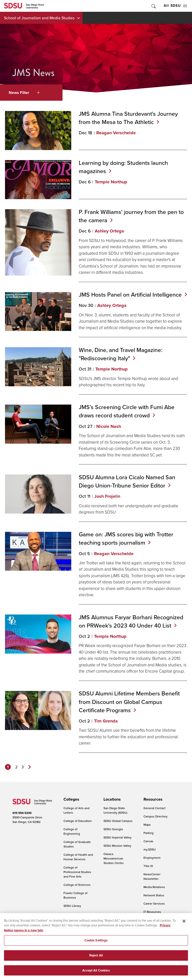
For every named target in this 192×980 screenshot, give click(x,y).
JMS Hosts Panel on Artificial (133, 294)
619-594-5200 (22, 813)
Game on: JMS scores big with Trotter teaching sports (126, 538)
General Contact (154, 808)
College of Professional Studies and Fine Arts (77, 872)
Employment (152, 858)
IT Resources (152, 912)
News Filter (24, 93)
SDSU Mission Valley (117, 846)
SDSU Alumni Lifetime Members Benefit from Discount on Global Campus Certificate (129, 702)
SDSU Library (72, 906)
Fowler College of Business (75, 895)
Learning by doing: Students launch (123, 167)
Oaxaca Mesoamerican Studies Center (114, 858)
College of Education (78, 821)
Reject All (96, 959)
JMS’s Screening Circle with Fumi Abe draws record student (127, 411)
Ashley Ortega (109, 231)
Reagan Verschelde (116, 133)
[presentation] (71, 799)
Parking (148, 833)
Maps (147, 825)
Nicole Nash (109, 426)
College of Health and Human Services (78, 857)
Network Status (154, 895)
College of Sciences (77, 885)
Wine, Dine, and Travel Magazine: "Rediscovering (120, 354)
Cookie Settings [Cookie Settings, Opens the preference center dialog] (96, 944)
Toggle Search (153, 6)
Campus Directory (155, 816)
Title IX (148, 866)
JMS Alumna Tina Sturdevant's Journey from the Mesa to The (128, 118)
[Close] (184, 925)
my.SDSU (150, 849)
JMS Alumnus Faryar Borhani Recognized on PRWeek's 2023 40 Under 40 (131, 621)
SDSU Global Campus (118, 821)
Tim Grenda (106, 721)
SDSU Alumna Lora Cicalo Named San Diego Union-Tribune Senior (127, 481)
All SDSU (175, 6)
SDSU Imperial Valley (117, 837)
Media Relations (154, 887)
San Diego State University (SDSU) (115, 810)
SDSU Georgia (113, 829)
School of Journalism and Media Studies (39, 18)
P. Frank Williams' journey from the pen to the (131, 216)
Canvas (148, 841)
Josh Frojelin (107, 496)
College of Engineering (72, 831)
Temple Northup (111, 182)
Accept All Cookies (96, 974)
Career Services (154, 903)
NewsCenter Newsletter (152, 876)
